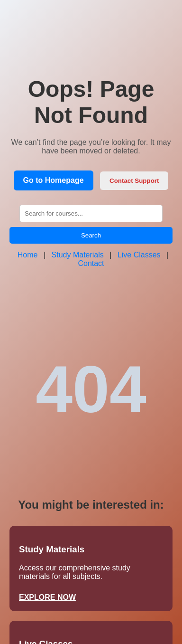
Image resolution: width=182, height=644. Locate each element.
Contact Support (134, 181)
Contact (91, 263)
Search (91, 235)
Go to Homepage (54, 180)
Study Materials (78, 255)
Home (28, 255)
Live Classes (139, 255)
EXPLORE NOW (47, 597)
